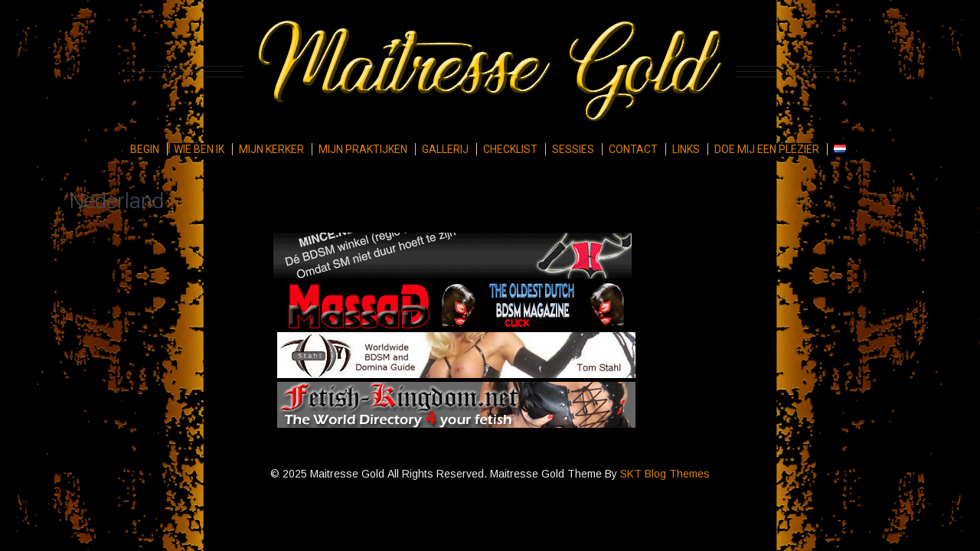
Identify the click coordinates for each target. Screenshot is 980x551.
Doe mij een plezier (767, 149)
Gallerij (445, 149)
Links (686, 149)
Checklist (510, 149)
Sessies (573, 149)
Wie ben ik (199, 149)
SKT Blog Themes (665, 474)
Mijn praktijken (363, 149)
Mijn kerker (271, 149)
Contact (633, 149)
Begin (145, 149)
